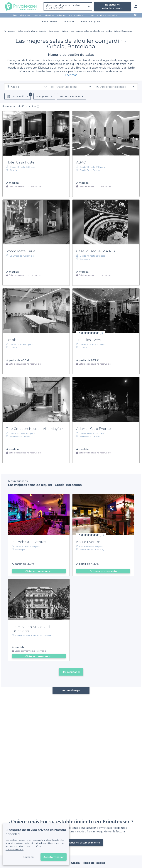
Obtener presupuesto (39, 571)
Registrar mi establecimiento (112, 6)
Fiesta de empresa (91, 21)
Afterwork (69, 21)
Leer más (71, 75)
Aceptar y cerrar (54, 857)
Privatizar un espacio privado (36, 15)
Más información (15, 849)
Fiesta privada (50, 21)
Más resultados (71, 672)
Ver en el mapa (71, 690)
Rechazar (28, 857)
